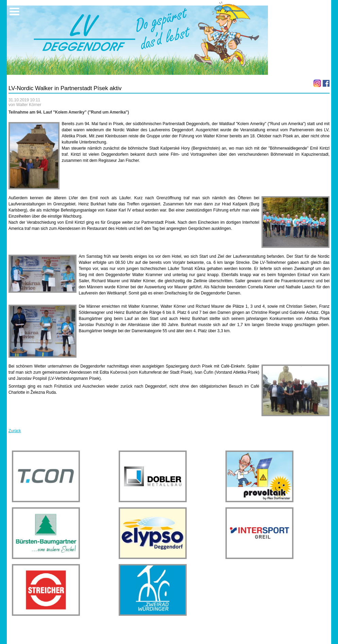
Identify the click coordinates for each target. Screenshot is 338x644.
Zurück (15, 431)
